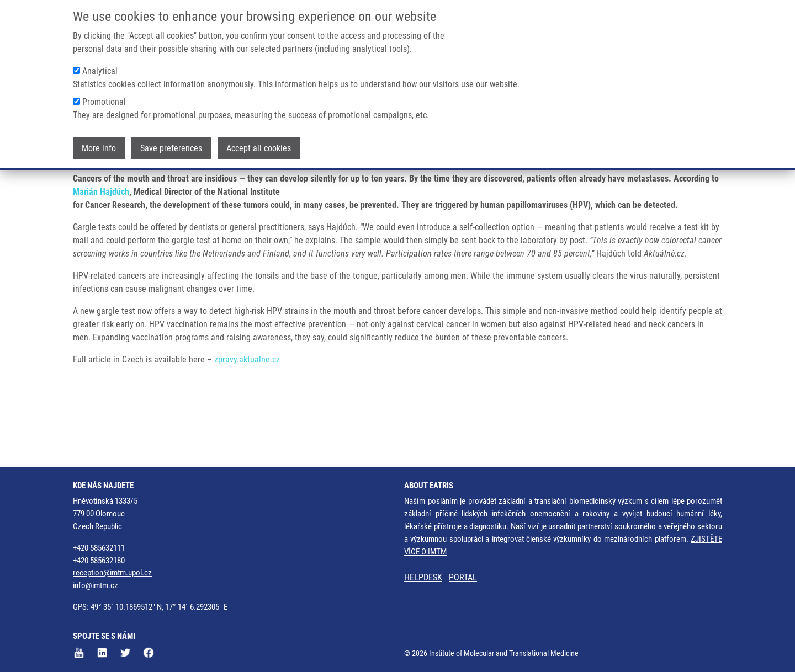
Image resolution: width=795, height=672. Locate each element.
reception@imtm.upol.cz (112, 573)
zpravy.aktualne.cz (247, 403)
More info (99, 148)
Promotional (104, 102)
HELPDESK (423, 577)
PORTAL (463, 577)
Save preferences (171, 148)
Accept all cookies (259, 148)
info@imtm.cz (96, 585)
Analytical (100, 71)
